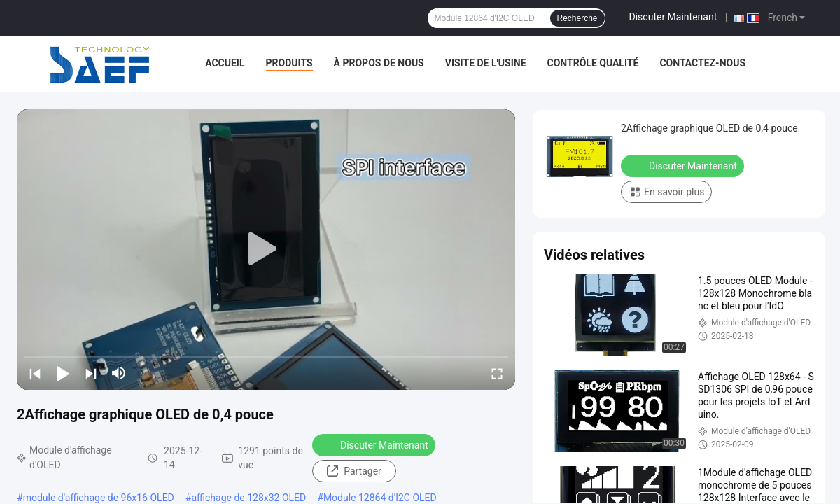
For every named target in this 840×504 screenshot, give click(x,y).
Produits (289, 63)
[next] (91, 373)
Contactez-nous (702, 63)
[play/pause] (63, 373)
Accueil (225, 63)
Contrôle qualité (593, 63)
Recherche (577, 18)
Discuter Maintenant (673, 17)
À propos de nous (379, 63)
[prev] (35, 373)
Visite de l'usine (486, 63)
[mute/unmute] (119, 373)
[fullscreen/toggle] (497, 373)
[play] (266, 249)
